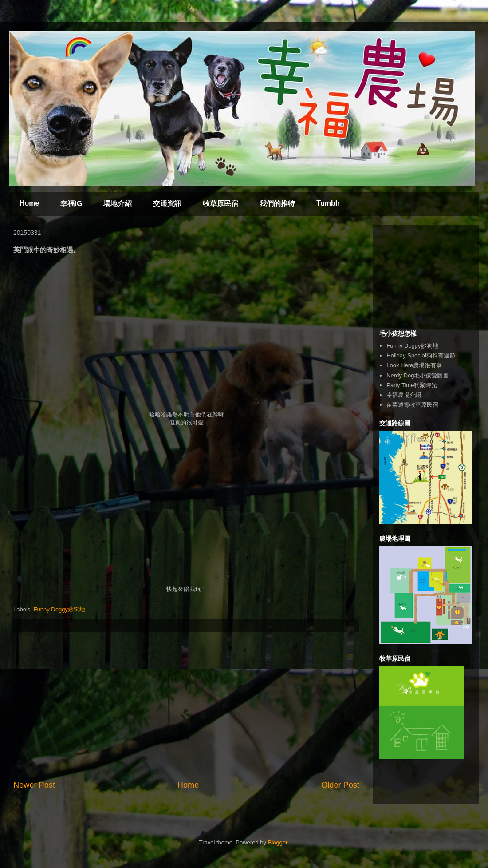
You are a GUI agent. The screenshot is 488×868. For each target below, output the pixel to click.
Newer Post (34, 785)
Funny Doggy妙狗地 (59, 609)
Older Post (340, 785)
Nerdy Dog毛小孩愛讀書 (417, 375)
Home (29, 203)
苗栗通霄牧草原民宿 (412, 405)
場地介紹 (118, 204)
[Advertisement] (186, 706)
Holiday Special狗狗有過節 (421, 355)
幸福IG (71, 204)
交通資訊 (167, 204)
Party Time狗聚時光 (412, 385)
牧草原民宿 (220, 204)
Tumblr (328, 203)
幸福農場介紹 (404, 395)
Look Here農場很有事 (414, 365)
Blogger (278, 842)
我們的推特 (277, 204)
